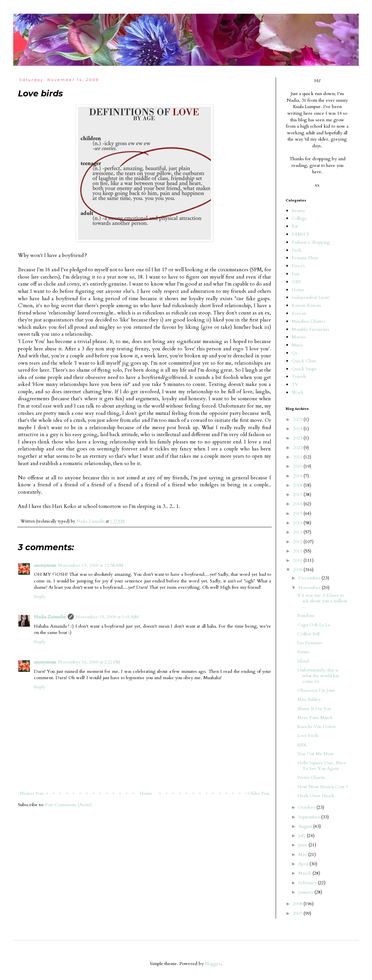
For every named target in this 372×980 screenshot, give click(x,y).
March (305, 873)
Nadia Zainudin (50, 617)
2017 (298, 494)
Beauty (298, 211)
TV (295, 384)
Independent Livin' (311, 297)
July (303, 836)
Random (306, 615)
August (306, 826)
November (310, 588)
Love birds (308, 735)
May (303, 855)
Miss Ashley (309, 699)
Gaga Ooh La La (314, 625)
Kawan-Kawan (306, 305)
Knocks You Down (316, 727)
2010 (298, 560)
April (304, 864)
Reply (40, 597)
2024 (298, 429)
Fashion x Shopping (311, 242)
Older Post (259, 793)
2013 (298, 532)
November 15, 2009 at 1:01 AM (107, 617)
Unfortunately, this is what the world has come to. (318, 676)
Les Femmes (310, 643)
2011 (298, 551)
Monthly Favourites (311, 329)
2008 (298, 904)
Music (298, 345)
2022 (298, 448)
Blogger (213, 964)
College (299, 218)
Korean (299, 313)
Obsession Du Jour (316, 690)
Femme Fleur (305, 258)
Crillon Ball (308, 634)
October (307, 807)
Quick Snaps (304, 369)
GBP (296, 282)
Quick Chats (304, 361)
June (303, 845)
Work (298, 392)
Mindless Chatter (309, 321)
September (310, 817)
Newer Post (32, 793)
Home (146, 793)
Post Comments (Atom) (68, 805)
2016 (298, 504)
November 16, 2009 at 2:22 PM (89, 662)
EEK (302, 745)
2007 (298, 913)
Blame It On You (314, 709)
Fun (295, 274)
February (308, 883)
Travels (299, 376)
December (310, 578)
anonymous (45, 565)
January (306, 892)
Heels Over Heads (316, 796)
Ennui (303, 652)
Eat (295, 226)
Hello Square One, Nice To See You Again (322, 766)
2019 (298, 476)
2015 (298, 513)
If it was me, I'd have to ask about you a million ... (322, 601)
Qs (294, 353)
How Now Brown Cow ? (323, 787)
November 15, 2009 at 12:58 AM (91, 565)
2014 (298, 523)
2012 (298, 542)
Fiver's (298, 266)
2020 (298, 466)
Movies (299, 337)
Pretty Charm (311, 777)
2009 (298, 570)
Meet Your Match (315, 718)
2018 (298, 485)
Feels (297, 250)
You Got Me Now (316, 754)
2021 (298, 457)
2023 (298, 438)
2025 (298, 419)
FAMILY (301, 234)
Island (303, 661)
